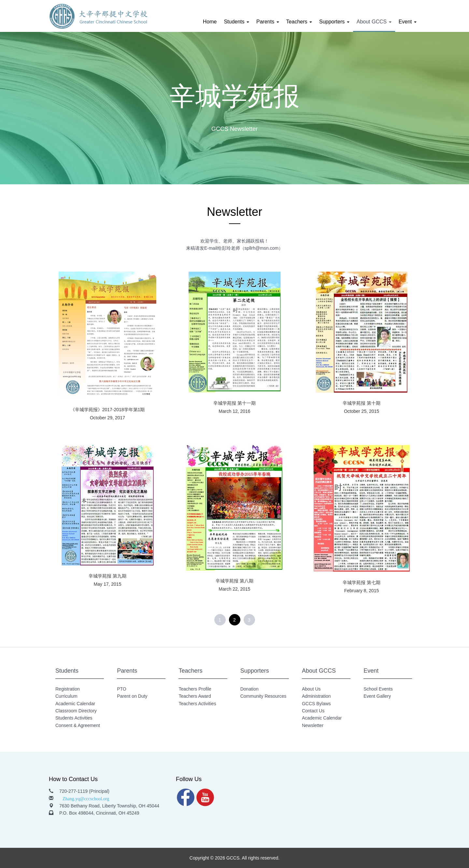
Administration (316, 696)
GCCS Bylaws (316, 704)
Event (408, 22)
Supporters (334, 22)
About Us (311, 689)
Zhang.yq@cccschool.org (86, 798)
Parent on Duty (132, 696)
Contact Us (313, 711)
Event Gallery (377, 696)
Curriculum (66, 696)
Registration (68, 689)
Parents (268, 22)
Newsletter (313, 725)
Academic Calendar (75, 704)
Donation (249, 689)
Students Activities (74, 718)
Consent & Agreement (78, 725)
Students (236, 22)
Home (210, 22)
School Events (378, 689)
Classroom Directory (76, 711)
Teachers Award (195, 696)
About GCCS (374, 22)
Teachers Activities (197, 704)
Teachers (299, 22)
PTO (122, 689)
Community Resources (263, 696)
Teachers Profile (195, 689)
